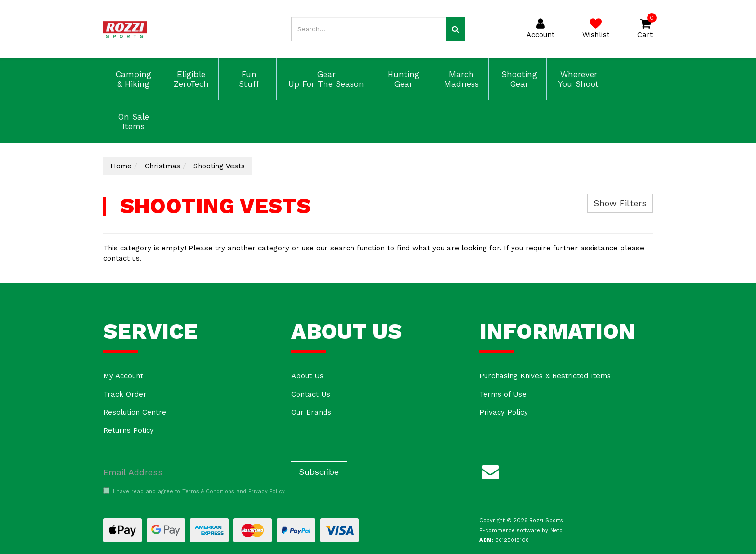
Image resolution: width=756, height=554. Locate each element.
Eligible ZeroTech (190, 79)
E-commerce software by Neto (521, 531)
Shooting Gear (518, 79)
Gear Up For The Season (325, 79)
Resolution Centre (135, 412)
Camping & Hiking (132, 79)
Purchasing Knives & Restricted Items (545, 376)
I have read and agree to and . (195, 491)
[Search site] (455, 29)
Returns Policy (128, 430)
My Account (123, 376)
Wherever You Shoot (577, 79)
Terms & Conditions (208, 492)
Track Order (125, 394)
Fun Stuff (248, 79)
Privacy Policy (504, 412)
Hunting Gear (402, 79)
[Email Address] (194, 472)
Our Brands (311, 412)
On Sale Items (132, 122)
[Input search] (369, 29)
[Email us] (490, 470)
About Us (307, 376)
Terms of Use (503, 394)
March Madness (460, 79)
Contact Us (311, 394)
